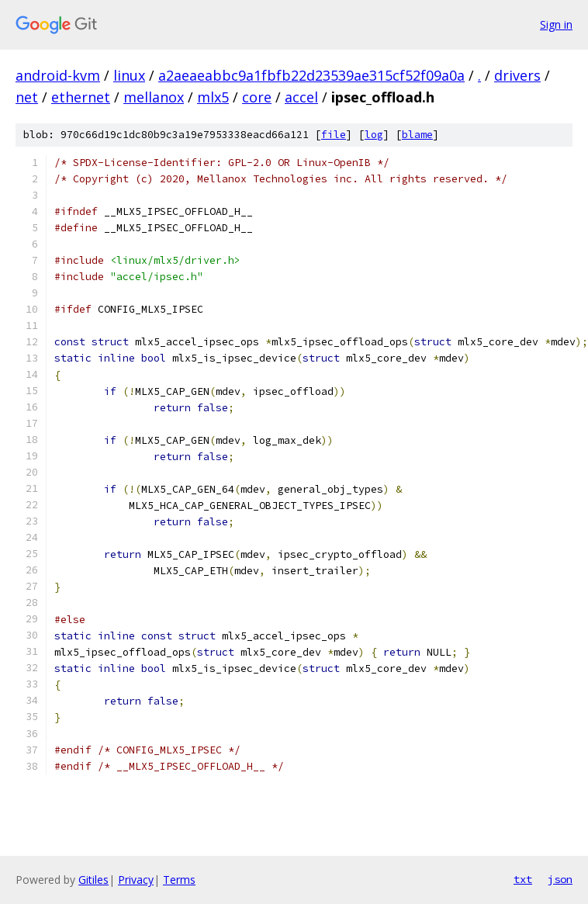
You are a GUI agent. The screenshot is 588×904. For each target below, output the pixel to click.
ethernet (81, 97)
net (27, 97)
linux (129, 75)
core (257, 97)
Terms (179, 880)
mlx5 (213, 97)
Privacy (136, 880)
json (560, 879)
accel (301, 97)
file (334, 135)
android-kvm (58, 75)
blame (417, 135)
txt (523, 879)
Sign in (556, 24)
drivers (517, 75)
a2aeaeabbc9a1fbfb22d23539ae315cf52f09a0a (311, 75)
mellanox (154, 97)
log (374, 135)
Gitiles (93, 880)
